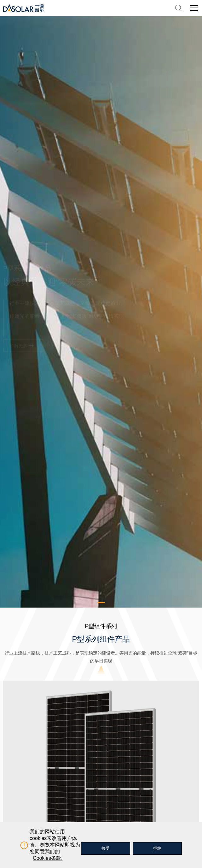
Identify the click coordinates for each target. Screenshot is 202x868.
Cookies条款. (48, 858)
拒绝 (157, 848)
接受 (106, 848)
